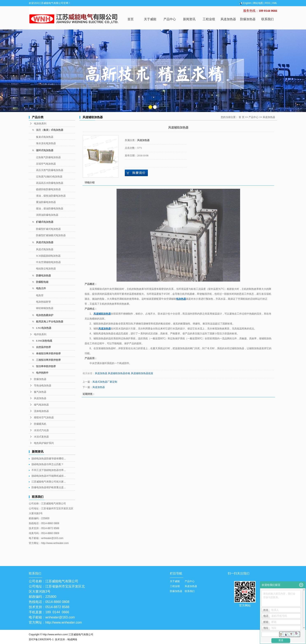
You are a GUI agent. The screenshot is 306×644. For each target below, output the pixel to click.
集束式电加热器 (45, 137)
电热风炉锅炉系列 (44, 443)
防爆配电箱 (42, 282)
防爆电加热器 (43, 276)
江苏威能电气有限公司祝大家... (49, 482)
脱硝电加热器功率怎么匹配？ (48, 464)
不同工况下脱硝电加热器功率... (49, 470)
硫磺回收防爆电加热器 (48, 189)
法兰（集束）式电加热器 (50, 130)
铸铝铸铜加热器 (45, 308)
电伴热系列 (40, 334)
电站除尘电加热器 (46, 269)
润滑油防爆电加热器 (47, 215)
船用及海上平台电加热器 (50, 322)
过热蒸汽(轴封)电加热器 (49, 177)
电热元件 (41, 288)
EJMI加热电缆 (44, 341)
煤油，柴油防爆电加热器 (50, 209)
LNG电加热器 (44, 328)
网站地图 (258, 3)
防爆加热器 (248, 19)
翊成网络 (72, 639)
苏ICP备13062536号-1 (41, 639)
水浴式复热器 (41, 437)
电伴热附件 (42, 373)
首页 (131, 19)
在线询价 (136, 173)
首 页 (241, 117)
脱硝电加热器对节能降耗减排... (49, 476)
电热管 (40, 295)
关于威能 (150, 19)
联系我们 (267, 19)
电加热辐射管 (43, 302)
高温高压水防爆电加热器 (50, 183)
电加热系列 (40, 124)
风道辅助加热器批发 (142, 373)
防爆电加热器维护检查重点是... (49, 487)
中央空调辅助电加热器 (48, 262)
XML (275, 3)
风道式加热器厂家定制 (105, 382)
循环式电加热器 (45, 150)
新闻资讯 (189, 19)
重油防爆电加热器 (46, 202)
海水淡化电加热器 (46, 143)
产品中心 (170, 19)
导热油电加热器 (43, 386)
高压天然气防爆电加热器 (50, 170)
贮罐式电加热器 (45, 222)
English (245, 3)
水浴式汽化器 (41, 430)
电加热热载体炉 (45, 315)
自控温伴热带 (43, 347)
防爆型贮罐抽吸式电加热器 (51, 235)
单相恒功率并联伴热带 (48, 354)
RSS (268, 3)
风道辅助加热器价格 (119, 373)
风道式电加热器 (45, 242)
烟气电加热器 (41, 405)
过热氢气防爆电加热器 (48, 157)
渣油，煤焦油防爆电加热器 (51, 196)
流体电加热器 (41, 411)
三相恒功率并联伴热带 (48, 360)
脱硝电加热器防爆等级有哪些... (49, 459)
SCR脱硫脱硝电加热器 (48, 256)
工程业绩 (209, 19)
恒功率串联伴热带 (46, 366)
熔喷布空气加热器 (44, 418)
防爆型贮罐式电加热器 (48, 229)
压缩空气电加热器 (46, 164)
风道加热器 (228, 19)
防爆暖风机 (40, 424)
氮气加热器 (40, 392)
